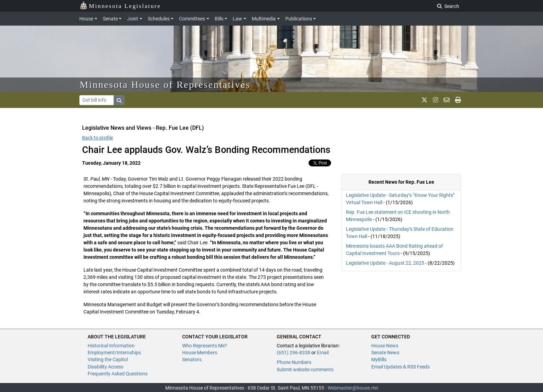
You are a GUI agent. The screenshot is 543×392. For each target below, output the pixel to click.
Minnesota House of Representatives (165, 85)
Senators (192, 359)
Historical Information (111, 346)
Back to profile (97, 138)
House (86, 19)
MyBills (379, 359)
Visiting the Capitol (108, 359)
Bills (219, 19)
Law (237, 19)
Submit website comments (305, 370)
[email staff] (447, 100)
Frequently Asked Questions (118, 374)
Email (323, 353)
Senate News (385, 353)
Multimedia (264, 19)
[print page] (458, 100)
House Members (200, 353)
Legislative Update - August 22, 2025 (385, 263)
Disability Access (105, 367)
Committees (192, 19)
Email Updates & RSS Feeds (400, 367)
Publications (299, 19)
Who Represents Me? (205, 346)
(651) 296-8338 (293, 353)
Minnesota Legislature (120, 5)
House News (385, 346)
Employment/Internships (114, 353)
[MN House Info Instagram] (435, 100)
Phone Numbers (294, 362)
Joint (133, 19)
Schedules (159, 19)
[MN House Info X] (424, 100)
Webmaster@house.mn (353, 388)
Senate (110, 19)
